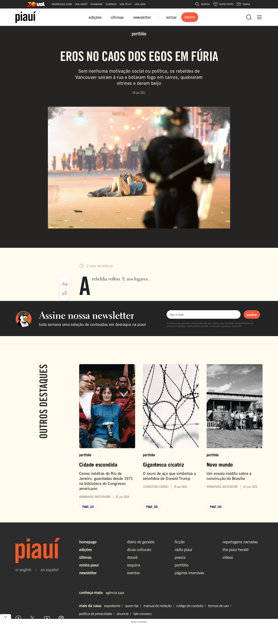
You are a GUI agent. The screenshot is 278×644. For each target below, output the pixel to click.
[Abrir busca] (249, 17)
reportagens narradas (240, 542)
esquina (133, 565)
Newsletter (88, 573)
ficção (180, 542)
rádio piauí (183, 549)
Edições (86, 549)
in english (23, 570)
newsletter (142, 17)
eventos (133, 573)
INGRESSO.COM (62, 4)
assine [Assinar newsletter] (252, 314)
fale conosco (142, 614)
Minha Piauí (89, 565)
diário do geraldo (141, 542)
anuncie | (125, 614)
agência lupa (115, 592)
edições (95, 17)
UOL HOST (81, 4)
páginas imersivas (189, 573)
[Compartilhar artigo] (65, 293)
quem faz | (134, 606)
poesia (180, 557)
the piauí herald (236, 549)
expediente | (114, 606)
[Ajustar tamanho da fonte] (65, 284)
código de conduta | (192, 606)
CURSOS (111, 4)
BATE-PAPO (223, 4)
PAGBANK (97, 4)
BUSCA (203, 4)
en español (50, 570)
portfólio (182, 565)
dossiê (132, 557)
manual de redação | (159, 606)
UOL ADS (140, 4)
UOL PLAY (125, 4)
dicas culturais (139, 549)
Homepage (88, 542)
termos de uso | (220, 606)
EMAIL (243, 4)
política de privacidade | (98, 614)
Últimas (85, 557)
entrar (171, 17)
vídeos (228, 557)
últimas (117, 17)
